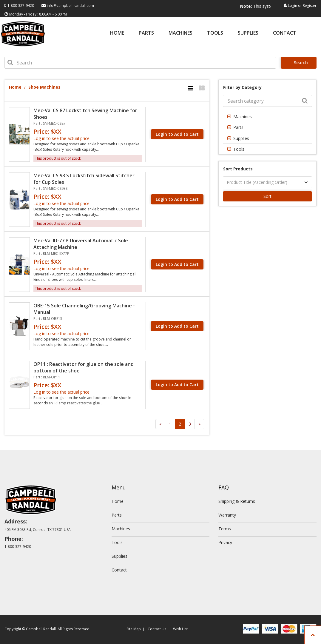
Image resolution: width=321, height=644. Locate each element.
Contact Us (157, 629)
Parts (146, 33)
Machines (180, 33)
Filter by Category (242, 87)
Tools (215, 33)
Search (299, 63)
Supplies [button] (241, 138)
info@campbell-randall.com (70, 6)
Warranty (227, 515)
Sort (267, 196)
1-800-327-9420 (21, 6)
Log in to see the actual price (61, 138)
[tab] (267, 117)
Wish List (180, 629)
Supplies (248, 33)
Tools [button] (239, 149)
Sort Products (238, 169)
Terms (225, 529)
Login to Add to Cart (177, 134)
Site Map (134, 629)
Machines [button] (243, 117)
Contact (285, 33)
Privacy (225, 542)
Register (310, 6)
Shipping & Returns (237, 501)
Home (117, 33)
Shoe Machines (44, 87)
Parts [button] (238, 127)
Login (293, 6)
